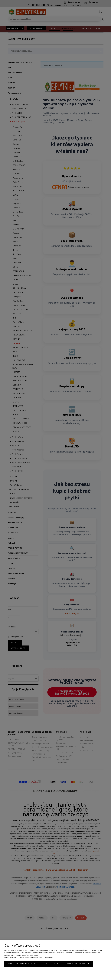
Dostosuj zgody (52, 964)
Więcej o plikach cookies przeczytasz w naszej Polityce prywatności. (29, 958)
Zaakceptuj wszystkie (78, 964)
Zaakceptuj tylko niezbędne (22, 964)
